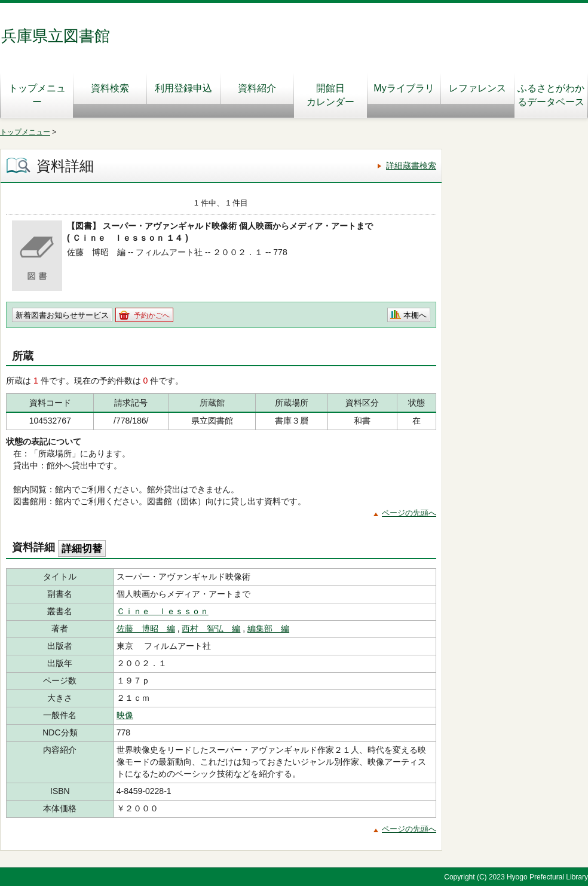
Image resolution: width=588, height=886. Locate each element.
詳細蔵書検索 (411, 165)
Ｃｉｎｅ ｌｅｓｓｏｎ (163, 611)
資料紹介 (257, 88)
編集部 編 (268, 629)
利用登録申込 (183, 88)
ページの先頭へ (409, 513)
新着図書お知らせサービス (62, 315)
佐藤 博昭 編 (146, 629)
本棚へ (415, 315)
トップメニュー (37, 95)
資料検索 (110, 88)
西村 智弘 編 (211, 629)
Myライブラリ (404, 88)
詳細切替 (82, 549)
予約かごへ (152, 315)
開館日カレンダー (330, 95)
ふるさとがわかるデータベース (551, 95)
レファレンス (481, 88)
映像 (125, 715)
